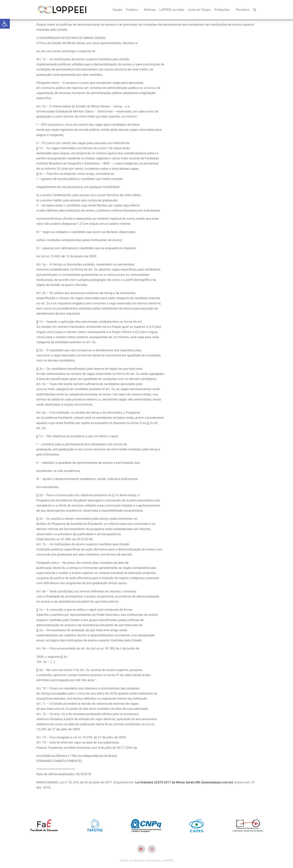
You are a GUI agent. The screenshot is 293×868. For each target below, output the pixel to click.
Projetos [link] (132, 10)
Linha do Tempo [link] (199, 10)
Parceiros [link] (243, 10)
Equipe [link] (118, 10)
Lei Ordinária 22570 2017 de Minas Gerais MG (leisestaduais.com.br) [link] (184, 782)
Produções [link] (222, 10)
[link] (5, 24)
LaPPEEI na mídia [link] (172, 10)
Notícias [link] (150, 10)
